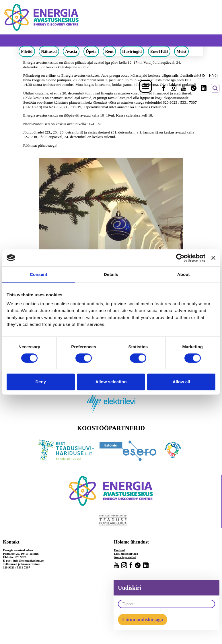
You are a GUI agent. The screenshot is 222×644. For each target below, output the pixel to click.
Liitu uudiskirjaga (126, 554)
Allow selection (111, 382)
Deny (41, 382)
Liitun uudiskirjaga (143, 619)
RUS (201, 76)
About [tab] (184, 274)
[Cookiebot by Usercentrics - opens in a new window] (180, 258)
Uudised (119, 550)
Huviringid (132, 51)
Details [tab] (111, 274)
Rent (109, 51)
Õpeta (91, 51)
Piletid (27, 51)
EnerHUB (159, 51)
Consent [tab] (39, 274)
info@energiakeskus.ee (28, 560)
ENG (213, 76)
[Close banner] (213, 258)
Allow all (181, 382)
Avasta (71, 51)
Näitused (49, 51)
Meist (181, 51)
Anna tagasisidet (125, 557)
